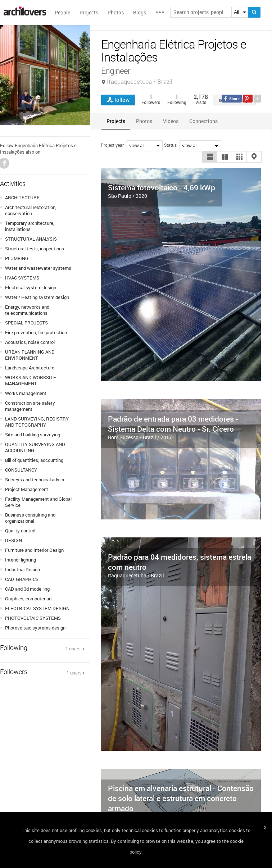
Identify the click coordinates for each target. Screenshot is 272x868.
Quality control (20, 531)
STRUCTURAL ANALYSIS (31, 239)
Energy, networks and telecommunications (27, 310)
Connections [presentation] (203, 121)
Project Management (27, 489)
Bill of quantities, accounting (34, 460)
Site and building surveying (33, 435)
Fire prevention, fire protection (36, 332)
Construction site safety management (30, 406)
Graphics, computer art (29, 599)
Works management (26, 393)
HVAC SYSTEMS (22, 278)
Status (170, 145)
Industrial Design (22, 569)
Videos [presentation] (171, 121)
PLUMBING (17, 258)
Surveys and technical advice (35, 480)
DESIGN (13, 540)
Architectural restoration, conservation (31, 210)
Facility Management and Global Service (38, 502)
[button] (210, 157)
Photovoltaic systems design (35, 628)
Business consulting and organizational (30, 518)
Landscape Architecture (30, 368)
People (62, 12)
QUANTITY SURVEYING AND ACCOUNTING (35, 447)
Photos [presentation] (144, 121)
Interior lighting (21, 560)
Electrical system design (31, 287)
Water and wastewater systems (38, 268)
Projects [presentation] (116, 121)
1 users (74, 649)
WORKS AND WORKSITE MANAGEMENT (31, 380)
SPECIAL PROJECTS (26, 323)
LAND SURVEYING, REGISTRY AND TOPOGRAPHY (37, 422)
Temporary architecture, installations (30, 226)
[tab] (116, 121)
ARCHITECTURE (22, 197)
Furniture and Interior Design (34, 550)
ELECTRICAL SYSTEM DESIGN (37, 608)
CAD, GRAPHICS (22, 579)
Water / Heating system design (37, 297)
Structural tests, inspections (35, 249)
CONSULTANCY (21, 470)
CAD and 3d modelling (27, 589)
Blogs (140, 12)
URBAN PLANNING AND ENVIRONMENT (30, 355)
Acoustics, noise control (30, 342)
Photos (116, 12)
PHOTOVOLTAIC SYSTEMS (33, 618)
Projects (89, 12)
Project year (112, 145)
